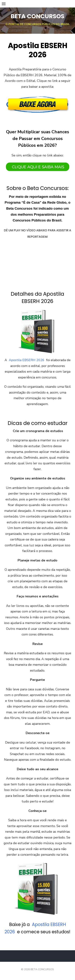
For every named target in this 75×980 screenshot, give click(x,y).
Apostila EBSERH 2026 (27, 360)
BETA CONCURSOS (37, 16)
